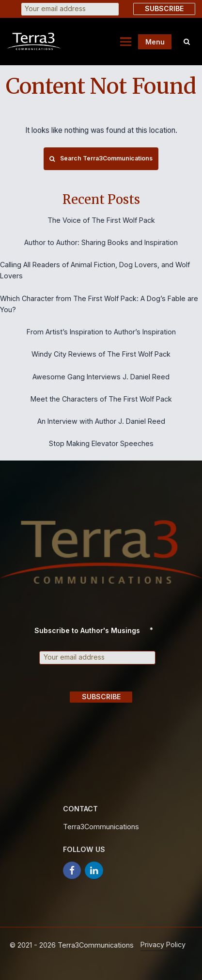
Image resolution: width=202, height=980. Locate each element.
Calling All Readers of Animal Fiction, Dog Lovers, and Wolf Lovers (95, 270)
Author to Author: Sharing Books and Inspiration (101, 242)
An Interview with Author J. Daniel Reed (101, 421)
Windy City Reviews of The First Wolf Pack (101, 354)
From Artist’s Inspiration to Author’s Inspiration (101, 332)
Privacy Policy (163, 944)
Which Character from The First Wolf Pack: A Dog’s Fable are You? (99, 304)
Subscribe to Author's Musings (98, 630)
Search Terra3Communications (101, 158)
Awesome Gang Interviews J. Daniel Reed (101, 377)
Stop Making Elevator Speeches (101, 443)
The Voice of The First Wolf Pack (101, 220)
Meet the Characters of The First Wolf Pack (101, 399)
